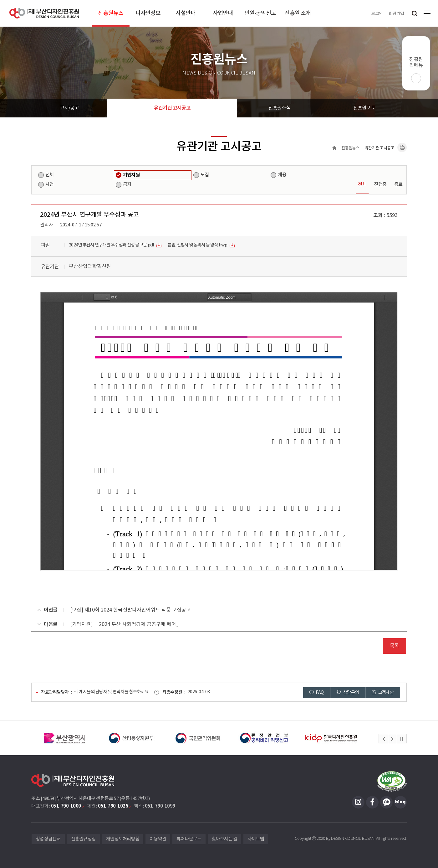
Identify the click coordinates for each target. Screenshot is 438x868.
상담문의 (348, 692)
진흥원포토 (364, 108)
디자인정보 (148, 13)
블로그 (400, 802)
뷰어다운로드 (189, 839)
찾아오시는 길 (225, 839)
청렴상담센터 (48, 839)
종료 (398, 185)
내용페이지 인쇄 (402, 147)
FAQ (317, 692)
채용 (282, 175)
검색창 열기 (415, 13)
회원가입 (396, 13)
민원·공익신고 (260, 13)
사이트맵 (427, 13)
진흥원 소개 (298, 13)
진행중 (380, 185)
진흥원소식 (280, 108)
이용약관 (158, 839)
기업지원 (131, 175)
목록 (394, 646)
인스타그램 (358, 802)
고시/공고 (69, 108)
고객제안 (383, 692)
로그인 (377, 13)
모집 (205, 175)
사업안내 (223, 13)
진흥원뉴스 (111, 13)
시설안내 (186, 13)
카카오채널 (386, 802)
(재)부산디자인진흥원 (44, 13)
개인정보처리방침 (123, 839)
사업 (49, 185)
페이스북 (372, 802)
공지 (127, 185)
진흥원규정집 (84, 839)
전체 (49, 175)
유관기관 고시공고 (172, 108)
